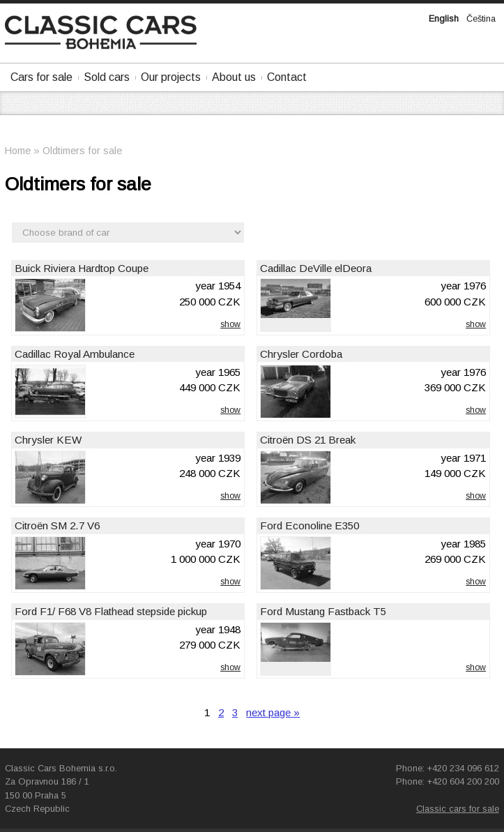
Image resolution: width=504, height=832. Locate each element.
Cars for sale (41, 77)
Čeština (481, 18)
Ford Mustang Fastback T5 (323, 611)
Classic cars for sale (458, 809)
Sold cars (107, 77)
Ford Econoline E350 (310, 525)
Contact (287, 77)
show (230, 324)
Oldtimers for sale (82, 151)
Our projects (171, 77)
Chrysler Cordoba (301, 354)
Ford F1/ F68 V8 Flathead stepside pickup (111, 611)
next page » (273, 712)
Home (18, 151)
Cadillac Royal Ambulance (75, 354)
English (444, 18)
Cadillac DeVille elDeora (316, 268)
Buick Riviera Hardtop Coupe (82, 268)
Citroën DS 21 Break (308, 440)
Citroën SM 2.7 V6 (57, 525)
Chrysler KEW (48, 440)
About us (234, 77)
